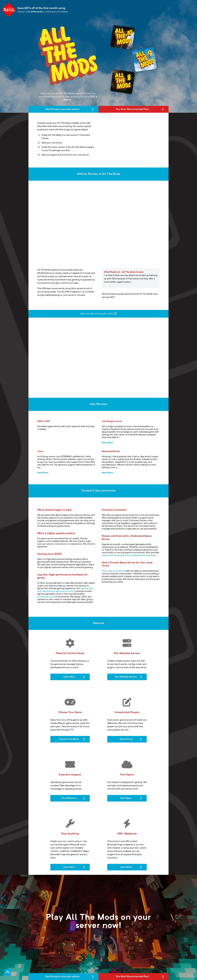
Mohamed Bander (111, 451)
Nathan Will (44, 421)
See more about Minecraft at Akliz (99, 314)
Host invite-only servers (113, 571)
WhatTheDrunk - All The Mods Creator (124, 272)
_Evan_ (41, 451)
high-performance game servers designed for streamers (129, 555)
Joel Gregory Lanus (112, 421)
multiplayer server (46, 597)
